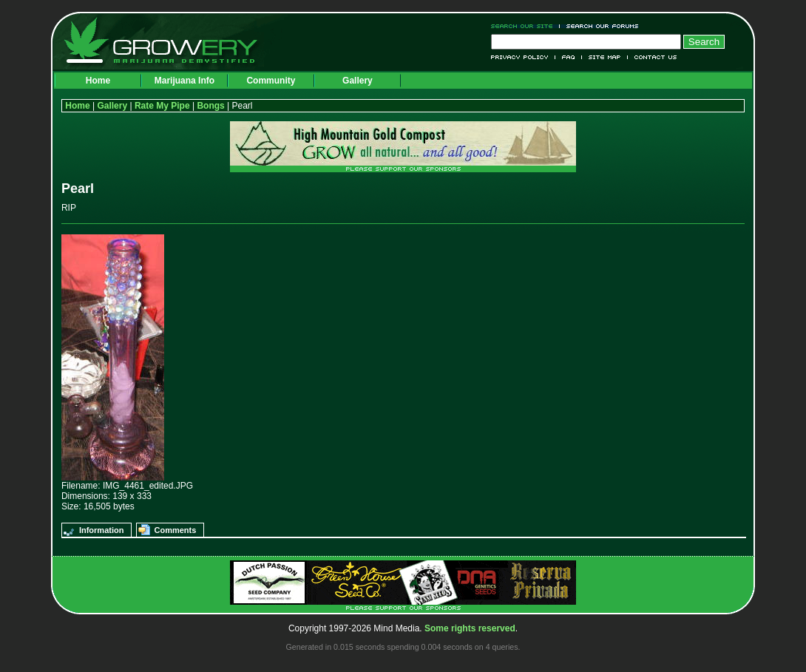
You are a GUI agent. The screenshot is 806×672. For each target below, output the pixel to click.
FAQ (569, 57)
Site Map (605, 57)
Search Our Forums (600, 26)
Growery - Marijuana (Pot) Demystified (169, 41)
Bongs (210, 106)
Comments (175, 530)
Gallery (358, 81)
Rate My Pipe (162, 106)
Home (98, 81)
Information (102, 530)
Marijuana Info (184, 81)
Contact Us (653, 57)
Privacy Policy (523, 57)
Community (271, 81)
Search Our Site (525, 26)
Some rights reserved (470, 628)
